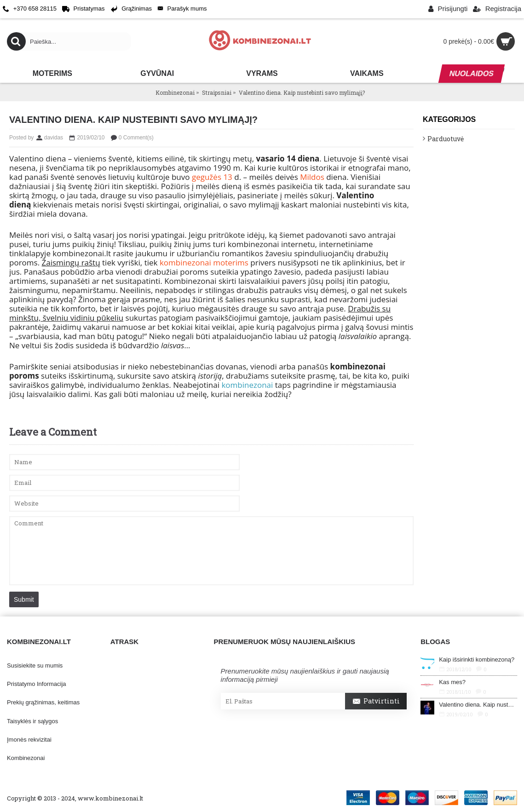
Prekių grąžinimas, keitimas (43, 702)
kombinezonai (247, 385)
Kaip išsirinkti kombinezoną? (477, 659)
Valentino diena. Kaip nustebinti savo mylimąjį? (478, 705)
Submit (24, 599)
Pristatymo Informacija (37, 684)
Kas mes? (452, 682)
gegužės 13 (212, 177)
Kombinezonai (26, 758)
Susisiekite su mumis (35, 665)
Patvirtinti (376, 702)
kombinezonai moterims (204, 262)
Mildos (312, 177)
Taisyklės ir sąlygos (32, 721)
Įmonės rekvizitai (29, 740)
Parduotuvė (446, 139)
